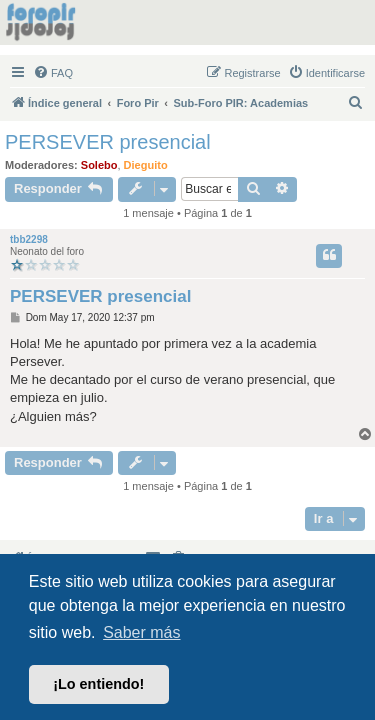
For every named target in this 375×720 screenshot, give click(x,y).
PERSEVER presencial (108, 142)
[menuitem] (53, 73)
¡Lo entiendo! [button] (98, 684)
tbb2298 (29, 239)
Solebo (99, 165)
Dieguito (146, 165)
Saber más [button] (141, 632)
